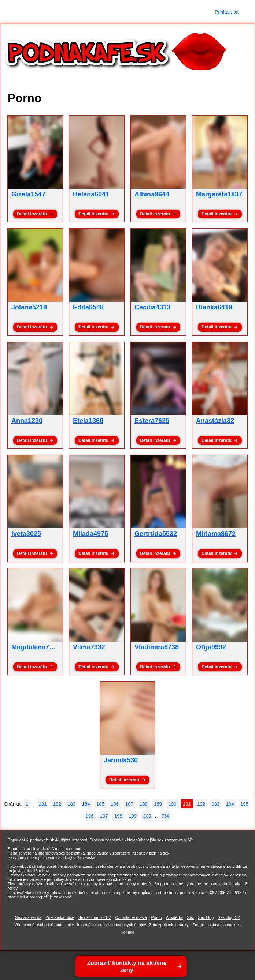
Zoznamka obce (60, 917)
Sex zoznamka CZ (95, 917)
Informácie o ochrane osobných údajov (112, 925)
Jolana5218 (29, 307)
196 (89, 816)
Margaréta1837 (219, 194)
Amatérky (174, 917)
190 (173, 804)
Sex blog (206, 917)
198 (118, 816)
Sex (190, 917)
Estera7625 (152, 421)
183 (71, 804)
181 (43, 804)
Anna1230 (27, 421)
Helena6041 (91, 194)
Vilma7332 (89, 647)
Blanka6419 (214, 307)
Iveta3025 (26, 534)
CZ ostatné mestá (131, 917)
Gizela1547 (28, 194)
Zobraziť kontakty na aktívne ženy (127, 966)
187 (129, 804)
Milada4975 (90, 534)
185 (100, 804)
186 (115, 804)
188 (144, 804)
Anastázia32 (215, 421)
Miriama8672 (216, 534)
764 (166, 816)
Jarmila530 (121, 760)
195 (244, 804)
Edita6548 (88, 307)
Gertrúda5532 (156, 534)
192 (201, 804)
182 (57, 804)
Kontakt (127, 932)
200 (147, 816)
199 (133, 816)
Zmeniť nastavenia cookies (217, 925)
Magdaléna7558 (36, 647)
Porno (156, 917)
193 (216, 804)
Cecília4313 (152, 307)
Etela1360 (88, 421)
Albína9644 (152, 194)
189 (158, 804)
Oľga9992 (211, 647)
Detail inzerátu (32, 214)
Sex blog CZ (229, 917)
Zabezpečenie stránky (169, 925)
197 (104, 816)
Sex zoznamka (28, 917)
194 (230, 804)
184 (86, 804)
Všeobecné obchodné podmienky (44, 925)
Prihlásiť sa (227, 12)
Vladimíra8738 (157, 647)
